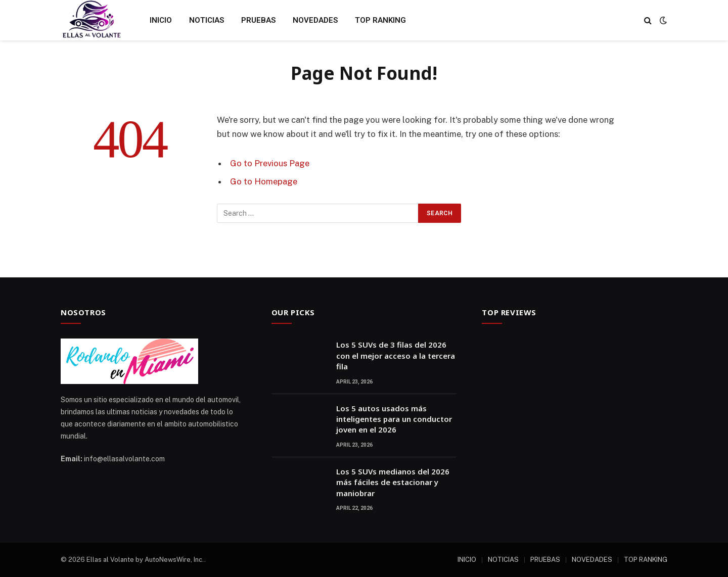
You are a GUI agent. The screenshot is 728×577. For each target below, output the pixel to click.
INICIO (161, 20)
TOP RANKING (380, 20)
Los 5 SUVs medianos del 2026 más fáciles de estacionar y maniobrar (393, 482)
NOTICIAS (207, 20)
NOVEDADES (315, 20)
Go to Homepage (264, 181)
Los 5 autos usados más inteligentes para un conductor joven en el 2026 (394, 419)
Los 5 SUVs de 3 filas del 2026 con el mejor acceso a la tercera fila (396, 355)
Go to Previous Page (270, 163)
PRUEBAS (258, 20)
